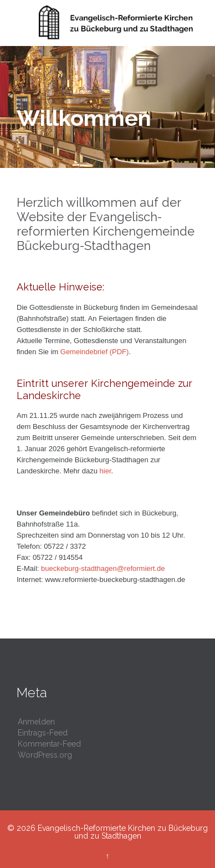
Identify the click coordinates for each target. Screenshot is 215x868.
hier (106, 471)
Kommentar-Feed (49, 744)
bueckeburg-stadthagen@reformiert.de (103, 568)
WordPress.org (45, 755)
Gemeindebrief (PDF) (95, 352)
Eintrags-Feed (43, 733)
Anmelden (36, 722)
